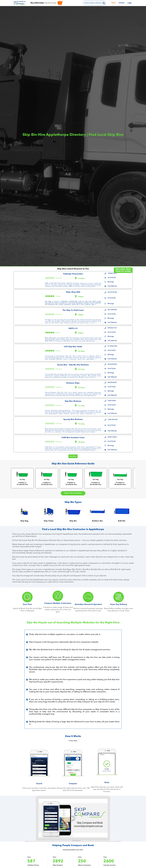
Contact (122, 3)
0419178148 (112, 292)
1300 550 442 (113, 420)
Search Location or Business (93, 3)
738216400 (112, 401)
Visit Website (112, 286)
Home (114, 3)
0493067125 (112, 328)
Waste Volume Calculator (73, 493)
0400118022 (112, 437)
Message (111, 282)
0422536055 (112, 383)
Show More (73, 456)
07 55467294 (112, 346)
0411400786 (112, 310)
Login (130, 3)
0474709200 (112, 364)
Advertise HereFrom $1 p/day (123, 270)
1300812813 (112, 273)
